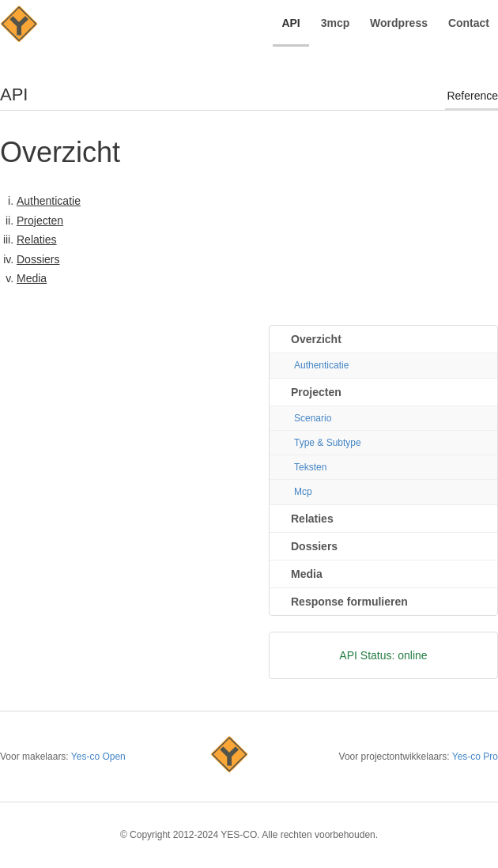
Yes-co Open (98, 757)
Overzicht (316, 339)
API (290, 23)
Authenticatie (49, 201)
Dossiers (38, 259)
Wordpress (399, 23)
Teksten (310, 467)
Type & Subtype (328, 443)
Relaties (37, 240)
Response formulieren (349, 602)
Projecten (40, 221)
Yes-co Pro (475, 757)
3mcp (336, 23)
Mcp (303, 492)
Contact (469, 23)
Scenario (313, 418)
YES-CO (19, 26)
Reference (472, 96)
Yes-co (229, 757)
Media (32, 278)
